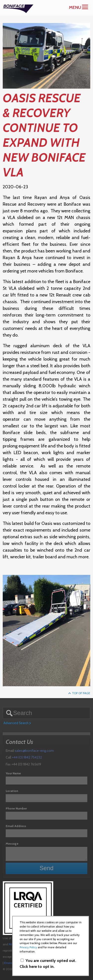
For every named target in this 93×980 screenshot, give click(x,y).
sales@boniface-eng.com (34, 751)
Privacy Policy (28, 947)
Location (12, 791)
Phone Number (16, 808)
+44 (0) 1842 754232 (27, 757)
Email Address (16, 826)
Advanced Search (17, 723)
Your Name (13, 773)
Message (12, 844)
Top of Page (79, 693)
